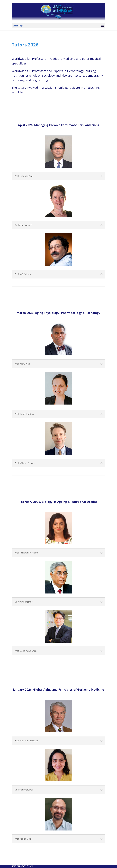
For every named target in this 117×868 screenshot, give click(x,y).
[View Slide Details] (59, 12)
